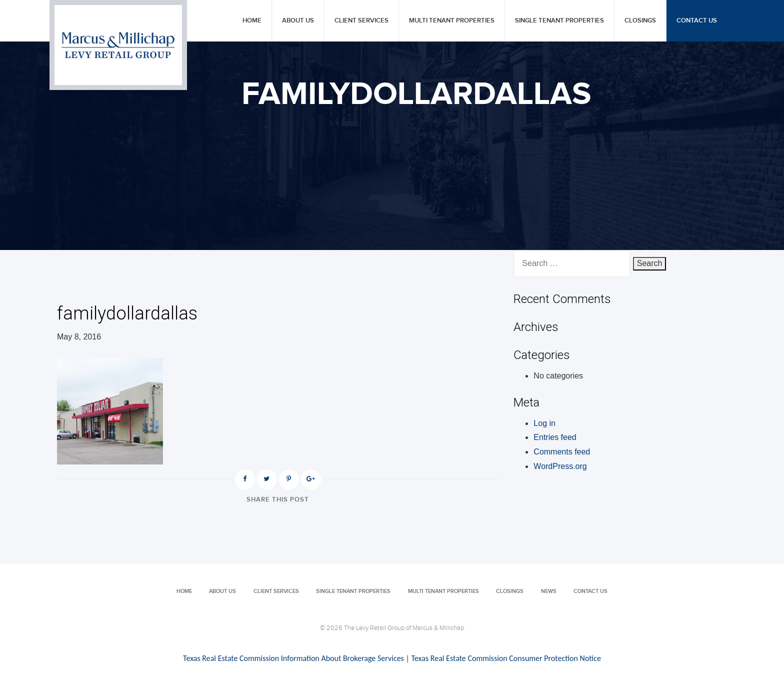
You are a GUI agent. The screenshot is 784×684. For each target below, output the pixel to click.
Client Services (361, 21)
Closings (640, 21)
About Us (298, 21)
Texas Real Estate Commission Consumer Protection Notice (506, 658)
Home (252, 21)
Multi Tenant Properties (452, 21)
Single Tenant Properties (559, 21)
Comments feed (562, 452)
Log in (544, 423)
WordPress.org (560, 466)
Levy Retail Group (118, 45)
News (549, 591)
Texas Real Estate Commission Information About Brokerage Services (293, 658)
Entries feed (555, 437)
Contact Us (697, 21)
